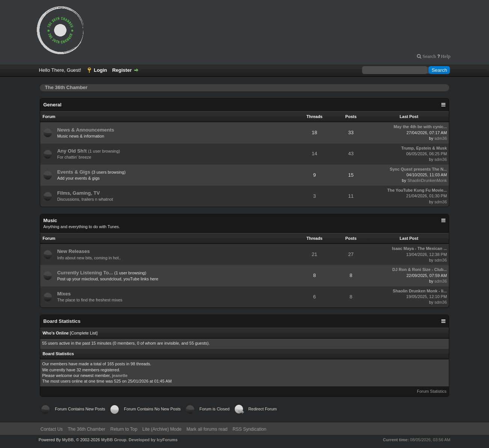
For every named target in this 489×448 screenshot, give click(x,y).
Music (50, 220)
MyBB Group (114, 440)
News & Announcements (86, 130)
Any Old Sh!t (72, 151)
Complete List (84, 333)
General (52, 105)
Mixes (64, 294)
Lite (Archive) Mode (162, 429)
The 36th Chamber (86, 429)
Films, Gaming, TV (78, 193)
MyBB (68, 440)
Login (100, 70)
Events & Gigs (74, 172)
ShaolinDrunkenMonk (427, 180)
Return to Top (124, 429)
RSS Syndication (249, 429)
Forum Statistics (432, 391)
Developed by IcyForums (153, 440)
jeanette (120, 375)
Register (122, 70)
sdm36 (441, 138)
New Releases (73, 251)
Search (429, 56)
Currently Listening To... (85, 273)
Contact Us (52, 429)
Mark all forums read (207, 429)
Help (445, 56)
